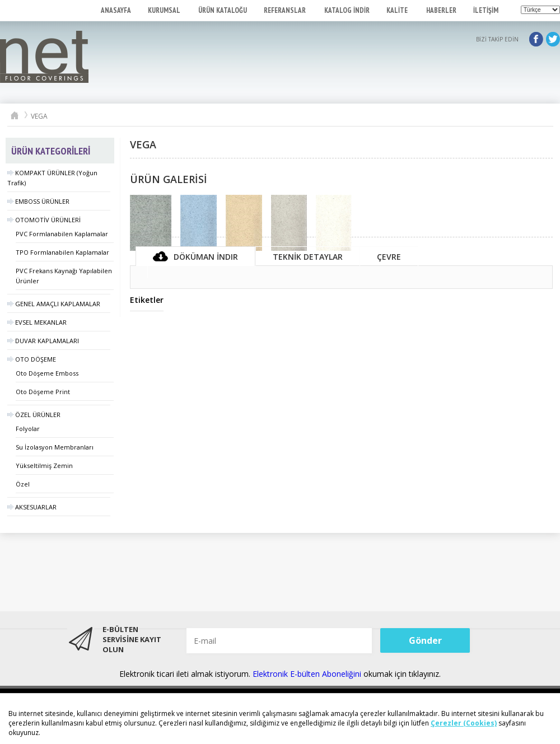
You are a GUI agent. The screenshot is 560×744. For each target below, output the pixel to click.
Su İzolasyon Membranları (55, 447)
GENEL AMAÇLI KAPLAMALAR (54, 304)
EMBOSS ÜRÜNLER (38, 201)
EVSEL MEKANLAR (37, 322)
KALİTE (398, 10)
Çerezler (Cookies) (464, 723)
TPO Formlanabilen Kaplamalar (62, 252)
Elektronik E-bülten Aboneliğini (308, 674)
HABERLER (441, 10)
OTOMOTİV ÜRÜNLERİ (44, 220)
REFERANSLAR (286, 10)
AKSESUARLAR (32, 507)
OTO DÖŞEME (32, 359)
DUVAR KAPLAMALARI (43, 341)
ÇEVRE (389, 257)
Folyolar (28, 429)
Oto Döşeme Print (43, 392)
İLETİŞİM (486, 10)
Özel (23, 484)
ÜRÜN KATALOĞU (223, 10)
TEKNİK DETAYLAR (308, 257)
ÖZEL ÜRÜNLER (34, 415)
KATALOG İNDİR (347, 10)
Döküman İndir (195, 257)
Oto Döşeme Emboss (47, 373)
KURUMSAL (165, 10)
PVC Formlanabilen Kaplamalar (62, 234)
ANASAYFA (116, 10)
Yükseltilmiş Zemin (44, 465)
